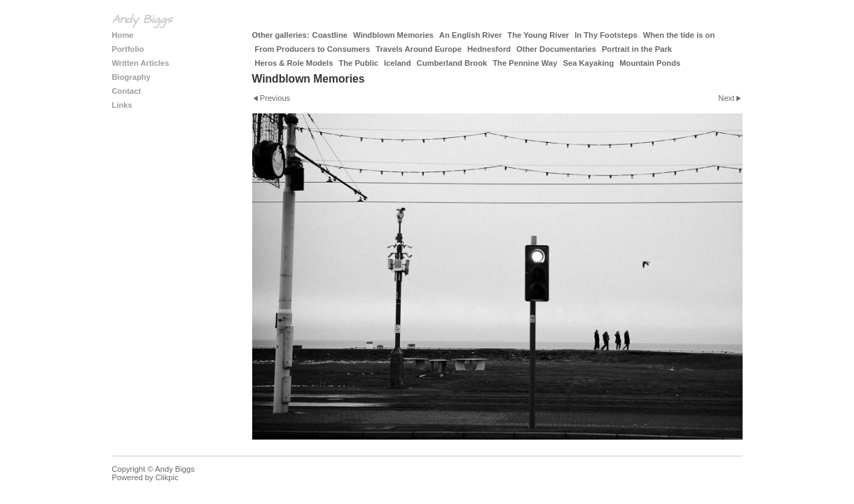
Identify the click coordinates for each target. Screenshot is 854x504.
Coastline (330, 35)
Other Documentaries (556, 49)
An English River (471, 35)
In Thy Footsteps (606, 35)
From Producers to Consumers (313, 49)
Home (123, 35)
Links (122, 105)
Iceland (398, 63)
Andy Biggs (142, 20)
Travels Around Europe (419, 49)
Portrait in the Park (637, 49)
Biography (131, 77)
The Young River (538, 35)
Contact (127, 91)
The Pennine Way (525, 63)
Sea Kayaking (588, 63)
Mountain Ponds (650, 63)
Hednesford (489, 49)
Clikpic (167, 477)
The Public (358, 63)
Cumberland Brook (452, 63)
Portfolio (128, 49)
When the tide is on (679, 35)
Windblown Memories (393, 35)
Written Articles (141, 63)
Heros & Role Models (294, 63)
